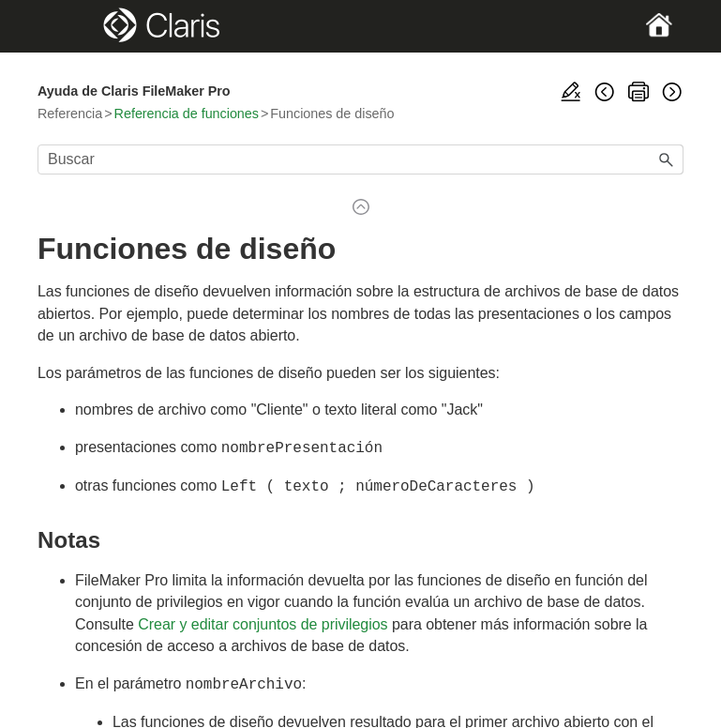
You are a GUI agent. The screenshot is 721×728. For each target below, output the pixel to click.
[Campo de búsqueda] (360, 159)
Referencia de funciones (187, 114)
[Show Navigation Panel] (68, 26)
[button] (667, 159)
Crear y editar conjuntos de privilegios (263, 621)
